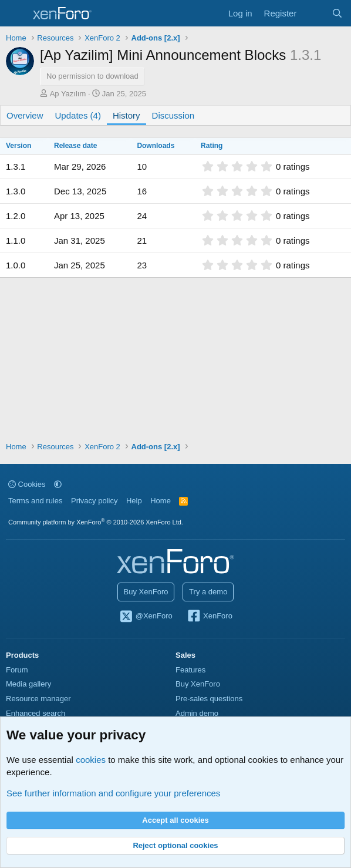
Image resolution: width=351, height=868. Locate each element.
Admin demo (197, 713)
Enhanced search (36, 713)
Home (161, 501)
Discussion (173, 115)
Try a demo (208, 592)
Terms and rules (35, 501)
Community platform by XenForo (96, 522)
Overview (25, 115)
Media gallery (28, 684)
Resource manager (38, 699)
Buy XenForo (146, 592)
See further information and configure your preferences (113, 793)
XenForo (209, 617)
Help (134, 501)
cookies (91, 760)
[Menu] (16, 14)
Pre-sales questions (209, 699)
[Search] (337, 13)
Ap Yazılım (68, 94)
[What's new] (314, 13)
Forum (17, 670)
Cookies (27, 484)
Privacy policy (94, 501)
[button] (58, 484)
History (126, 115)
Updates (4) (78, 115)
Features (190, 670)
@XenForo (146, 617)
